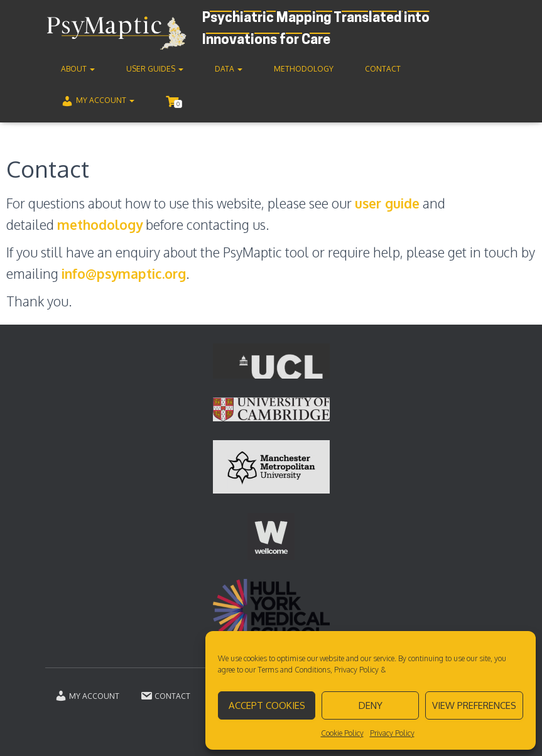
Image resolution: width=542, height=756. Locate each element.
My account (98, 101)
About (78, 69)
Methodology (304, 69)
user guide (387, 203)
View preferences (474, 705)
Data (229, 69)
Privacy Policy (356, 670)
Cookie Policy (342, 733)
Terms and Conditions (294, 670)
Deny (371, 705)
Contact (383, 69)
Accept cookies (267, 705)
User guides (155, 69)
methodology (100, 224)
